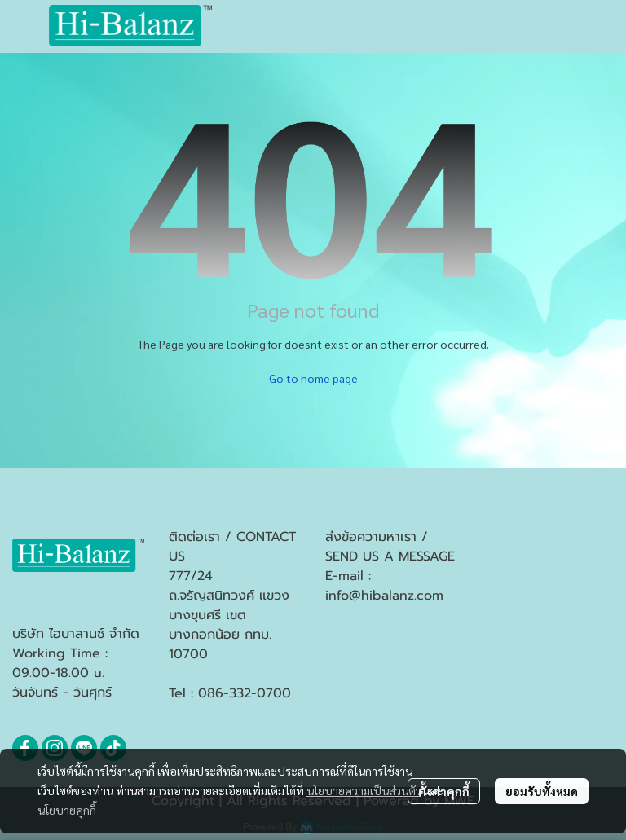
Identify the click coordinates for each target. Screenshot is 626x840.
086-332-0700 (245, 693)
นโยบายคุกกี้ (67, 810)
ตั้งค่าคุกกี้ (444, 791)
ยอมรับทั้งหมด (542, 791)
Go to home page (313, 378)
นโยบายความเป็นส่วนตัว (364, 790)
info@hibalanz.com (384, 596)
